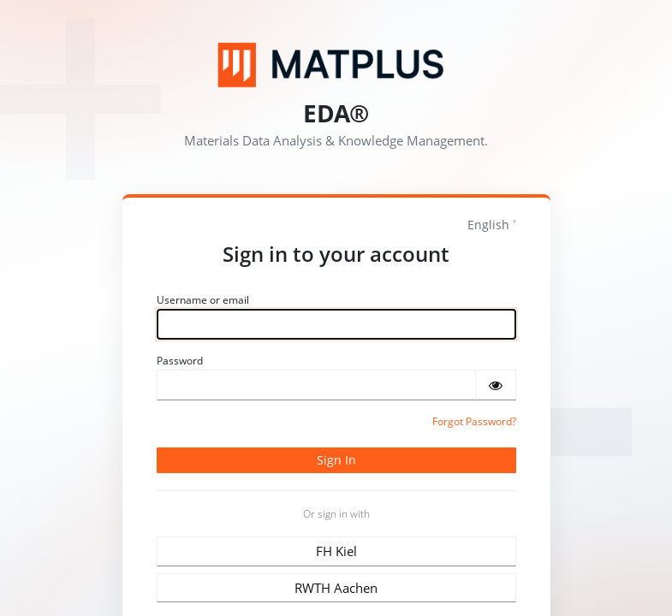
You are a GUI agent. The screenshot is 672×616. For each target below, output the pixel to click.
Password (180, 361)
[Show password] (496, 385)
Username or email (203, 300)
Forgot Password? (474, 421)
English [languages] (488, 225)
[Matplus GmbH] (336, 65)
